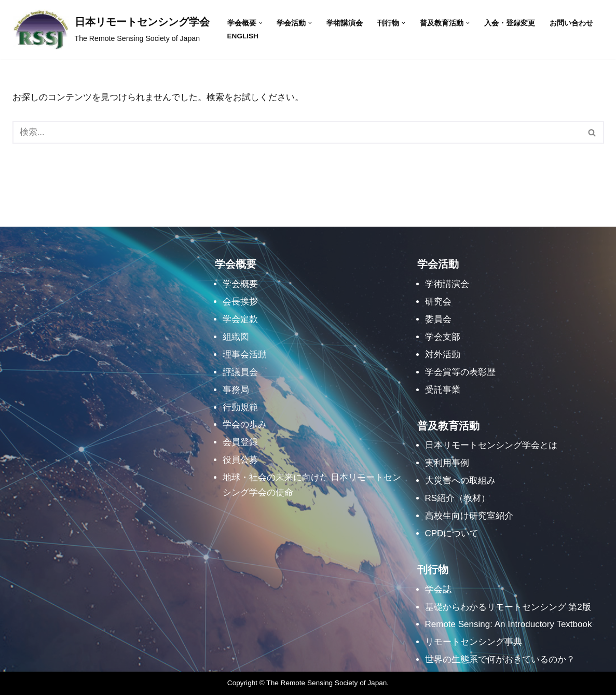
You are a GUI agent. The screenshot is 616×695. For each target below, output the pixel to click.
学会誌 (438, 589)
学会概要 (240, 284)
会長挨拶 (240, 302)
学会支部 (443, 337)
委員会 (438, 319)
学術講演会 (345, 23)
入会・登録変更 (510, 23)
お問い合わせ (571, 23)
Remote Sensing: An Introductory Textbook (509, 624)
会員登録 (240, 442)
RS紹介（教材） (458, 498)
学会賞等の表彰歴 (460, 372)
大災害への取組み (460, 481)
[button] (261, 23)
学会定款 (240, 319)
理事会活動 (245, 355)
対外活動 (443, 355)
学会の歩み (245, 425)
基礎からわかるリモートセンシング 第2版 (508, 607)
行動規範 (240, 407)
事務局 (236, 390)
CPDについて (452, 533)
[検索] (297, 132)
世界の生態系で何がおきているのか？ (500, 659)
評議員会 (240, 372)
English (243, 36)
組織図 (236, 337)
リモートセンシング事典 (474, 642)
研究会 (438, 302)
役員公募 (240, 460)
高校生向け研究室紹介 (469, 516)
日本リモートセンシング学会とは (491, 445)
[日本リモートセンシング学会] (111, 30)
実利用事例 (447, 463)
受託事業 (443, 390)
